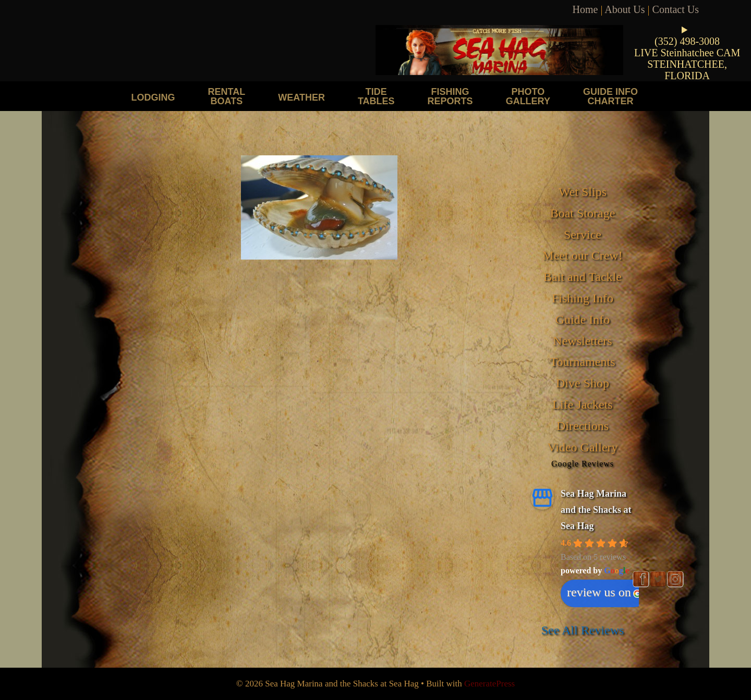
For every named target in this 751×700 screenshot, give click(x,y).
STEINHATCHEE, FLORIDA (687, 70)
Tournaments (583, 362)
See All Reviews (583, 630)
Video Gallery (582, 447)
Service (583, 235)
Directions (583, 426)
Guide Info (583, 320)
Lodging (153, 97)
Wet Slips (583, 192)
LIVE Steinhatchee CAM (687, 53)
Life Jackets (582, 404)
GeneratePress (489, 684)
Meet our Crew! (582, 255)
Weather (301, 97)
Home (585, 9)
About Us (625, 9)
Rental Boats (227, 96)
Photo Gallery (528, 96)
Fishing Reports (450, 96)
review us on (604, 592)
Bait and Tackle (583, 277)
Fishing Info (583, 298)
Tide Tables (376, 96)
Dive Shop (583, 383)
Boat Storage (583, 213)
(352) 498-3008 (687, 41)
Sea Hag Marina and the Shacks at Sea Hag (596, 509)
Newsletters (582, 341)
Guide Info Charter (610, 96)
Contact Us (676, 9)
